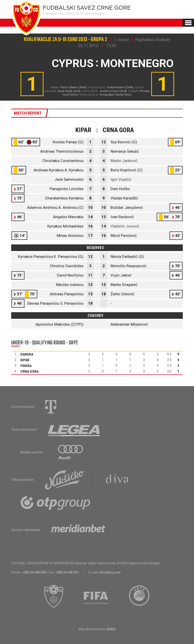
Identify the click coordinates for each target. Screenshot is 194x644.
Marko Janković (124, 161)
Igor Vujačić (121, 179)
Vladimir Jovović (125, 226)
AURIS (111, 629)
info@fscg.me (110, 572)
